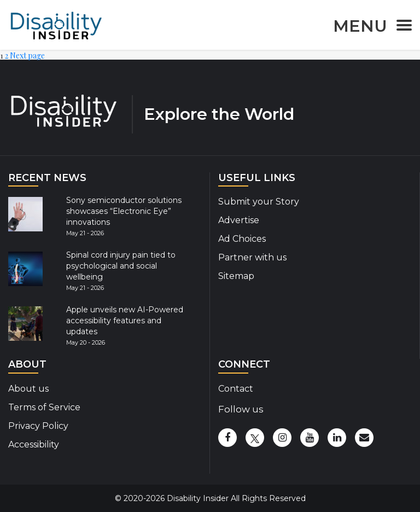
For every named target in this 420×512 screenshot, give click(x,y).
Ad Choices (242, 239)
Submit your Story (259, 202)
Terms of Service (44, 407)
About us (28, 389)
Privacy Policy (38, 426)
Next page (27, 56)
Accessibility (34, 444)
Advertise (239, 220)
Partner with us (252, 257)
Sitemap (236, 276)
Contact (236, 389)
